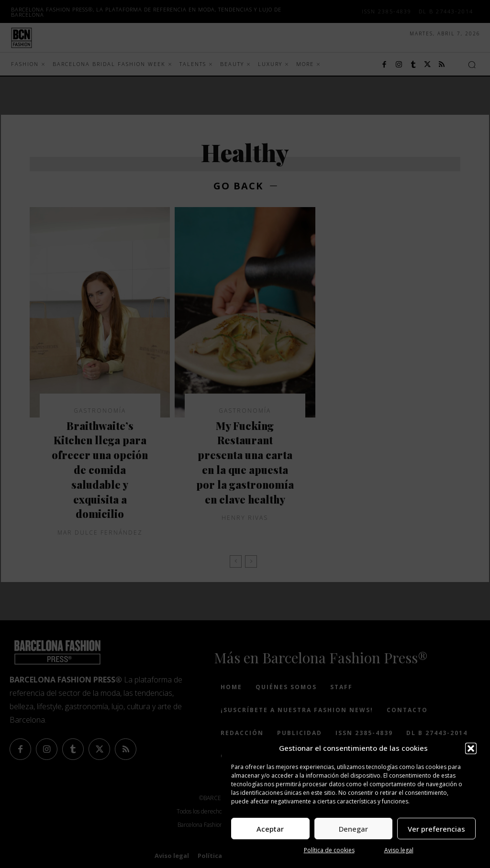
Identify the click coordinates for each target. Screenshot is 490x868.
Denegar (353, 829)
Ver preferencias (436, 829)
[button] (471, 748)
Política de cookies (329, 850)
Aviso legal (399, 850)
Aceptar (270, 829)
